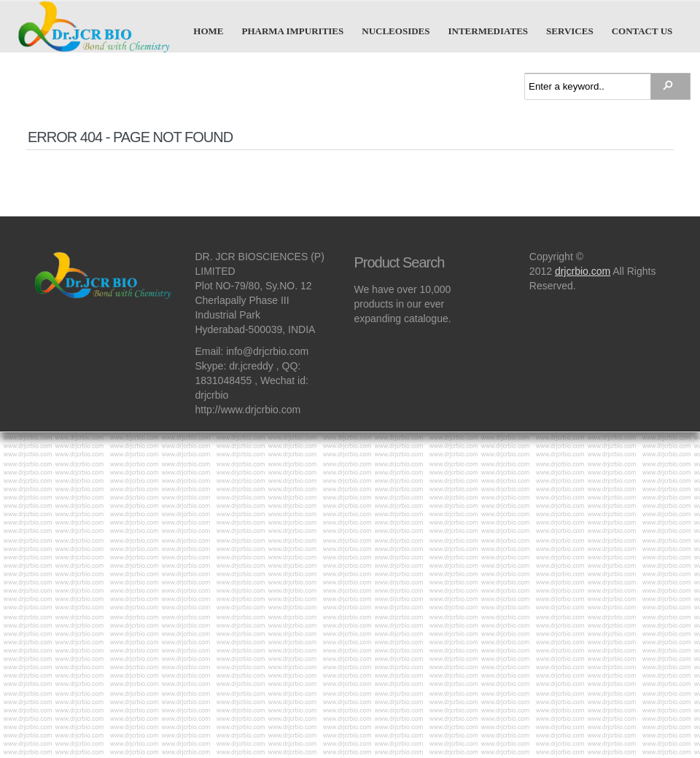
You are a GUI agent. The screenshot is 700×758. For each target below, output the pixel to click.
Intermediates (488, 31)
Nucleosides (396, 31)
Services (570, 31)
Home (208, 31)
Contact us (642, 31)
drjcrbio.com (583, 271)
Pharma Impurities (293, 31)
